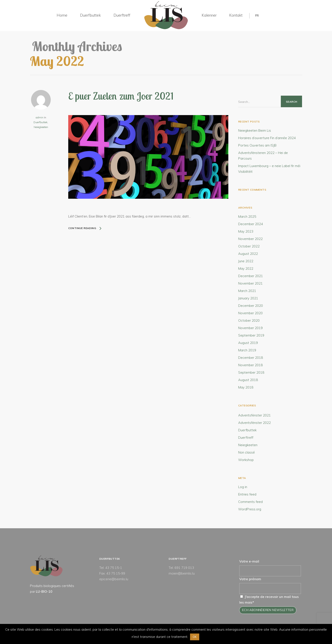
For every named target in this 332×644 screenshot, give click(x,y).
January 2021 (248, 298)
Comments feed (250, 502)
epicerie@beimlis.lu (114, 579)
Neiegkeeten (41, 127)
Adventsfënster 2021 (254, 415)
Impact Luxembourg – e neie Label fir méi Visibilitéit (269, 169)
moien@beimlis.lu (182, 573)
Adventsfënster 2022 (254, 423)
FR (257, 16)
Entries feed (247, 494)
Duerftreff (122, 15)
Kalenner (209, 15)
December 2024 (251, 224)
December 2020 (251, 306)
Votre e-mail (249, 561)
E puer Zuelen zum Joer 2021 (121, 96)
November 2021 (250, 283)
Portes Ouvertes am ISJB (257, 145)
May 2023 (246, 231)
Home (62, 15)
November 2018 (250, 365)
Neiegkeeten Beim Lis (255, 130)
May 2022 (246, 268)
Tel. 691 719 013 (181, 568)
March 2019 (247, 350)
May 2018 (246, 387)
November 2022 (250, 239)
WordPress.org (250, 509)
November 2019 (250, 328)
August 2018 (248, 380)
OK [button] (195, 637)
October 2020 (249, 320)
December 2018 (251, 358)
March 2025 (247, 217)
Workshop (246, 460)
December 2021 (251, 276)
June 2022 (246, 261)
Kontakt (236, 15)
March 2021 (247, 291)
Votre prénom (250, 579)
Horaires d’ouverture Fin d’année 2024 (267, 138)
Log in (243, 487)
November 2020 (250, 313)
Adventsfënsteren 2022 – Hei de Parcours (263, 156)
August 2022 (248, 254)
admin (39, 117)
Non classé (246, 452)
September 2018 (251, 372)
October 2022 (249, 246)
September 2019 (251, 335)
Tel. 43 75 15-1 (111, 568)
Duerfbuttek (90, 15)
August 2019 (248, 343)
